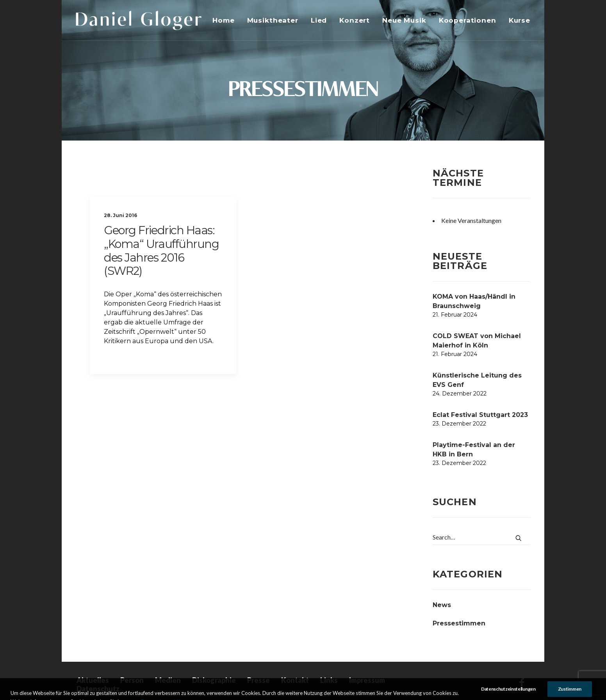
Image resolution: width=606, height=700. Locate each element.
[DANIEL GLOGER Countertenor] (139, 20)
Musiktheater (273, 20)
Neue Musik (404, 20)
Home (223, 20)
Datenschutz (98, 689)
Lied (319, 20)
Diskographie (214, 680)
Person (132, 680)
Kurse (520, 20)
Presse (258, 680)
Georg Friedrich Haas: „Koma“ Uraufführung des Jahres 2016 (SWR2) (161, 250)
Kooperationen (468, 20)
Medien (168, 680)
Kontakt (295, 680)
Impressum (367, 680)
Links (329, 680)
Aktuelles (93, 680)
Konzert (355, 20)
